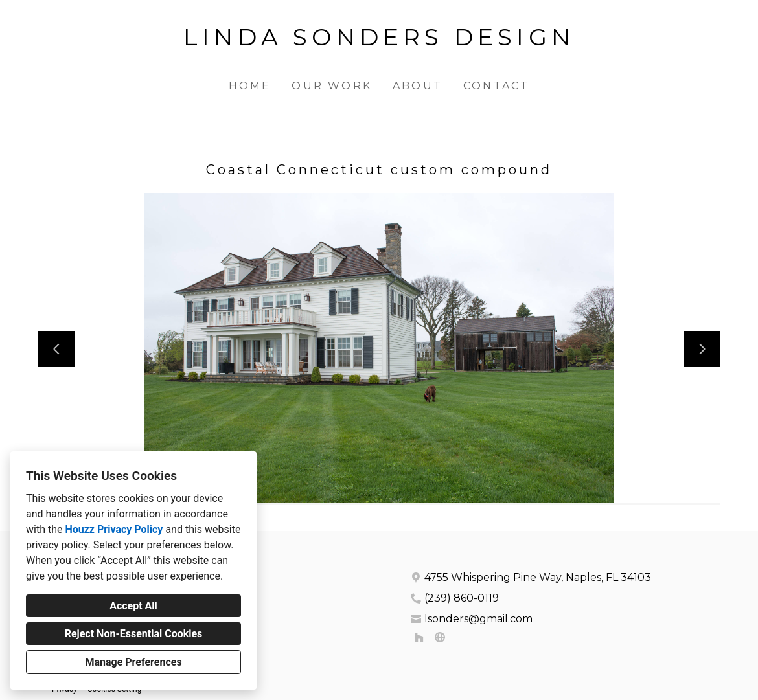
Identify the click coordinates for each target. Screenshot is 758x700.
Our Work (332, 86)
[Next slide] (702, 349)
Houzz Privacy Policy (114, 529)
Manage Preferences (133, 662)
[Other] (440, 637)
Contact (496, 86)
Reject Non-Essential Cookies (134, 634)
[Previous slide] (56, 349)
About (418, 86)
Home (250, 86)
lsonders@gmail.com (478, 619)
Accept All (133, 606)
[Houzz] (419, 637)
